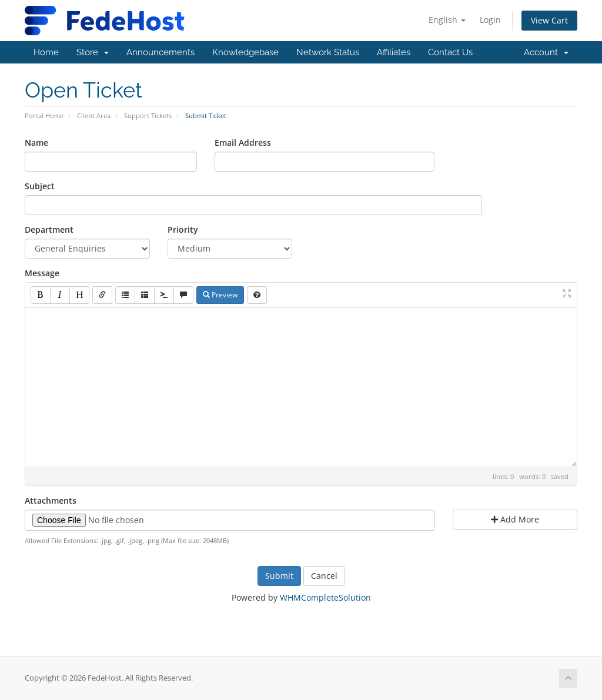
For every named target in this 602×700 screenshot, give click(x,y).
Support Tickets (148, 115)
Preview (220, 295)
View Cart (549, 20)
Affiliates (394, 52)
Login (490, 20)
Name (36, 143)
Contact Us (450, 52)
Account (546, 52)
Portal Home (44, 115)
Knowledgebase (245, 52)
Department (49, 230)
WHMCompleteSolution (325, 597)
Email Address (243, 143)
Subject (40, 186)
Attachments (51, 500)
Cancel (324, 576)
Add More (515, 519)
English (447, 20)
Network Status (328, 52)
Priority (183, 230)
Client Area (94, 115)
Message (42, 273)
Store (93, 52)
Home (46, 52)
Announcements (160, 52)
